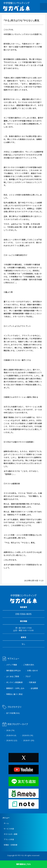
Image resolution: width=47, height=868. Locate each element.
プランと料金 (9, 839)
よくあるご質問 (13, 676)
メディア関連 (12, 665)
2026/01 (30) (29, 740)
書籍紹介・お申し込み (15, 688)
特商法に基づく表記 (14, 694)
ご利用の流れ (29, 665)
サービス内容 (9, 829)
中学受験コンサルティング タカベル (17, 6)
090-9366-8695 (23, 614)
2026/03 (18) (28, 735)
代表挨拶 (32, 682)
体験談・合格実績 (11, 845)
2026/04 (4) (11, 735)
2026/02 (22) (12, 740)
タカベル (21, 855)
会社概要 (34, 688)
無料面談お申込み (14, 671)
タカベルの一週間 (11, 834)
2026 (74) (10, 730)
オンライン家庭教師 (14, 682)
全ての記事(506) (13, 713)
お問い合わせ (32, 671)
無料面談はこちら (24, 864)
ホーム (6, 823)
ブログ (28, 676)
